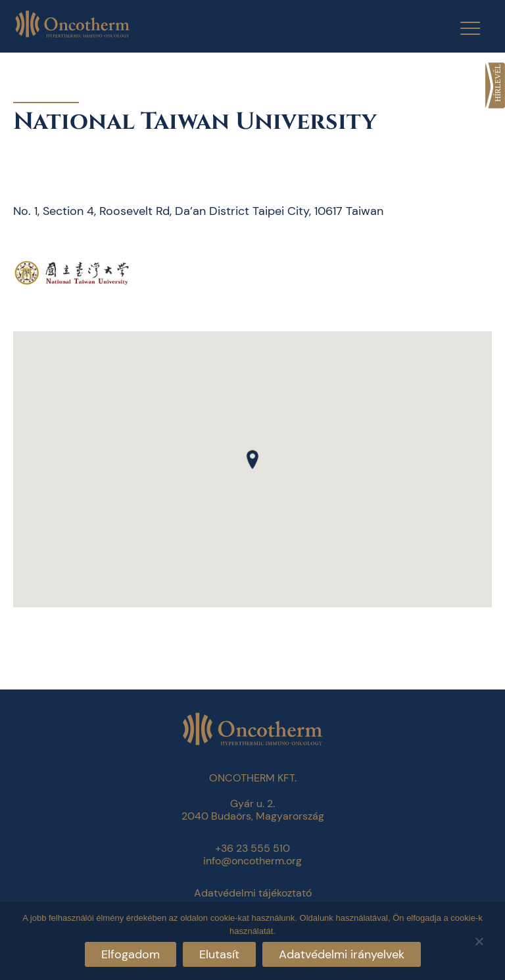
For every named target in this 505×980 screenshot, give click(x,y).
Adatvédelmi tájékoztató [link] (253, 893)
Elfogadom (131, 954)
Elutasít (219, 954)
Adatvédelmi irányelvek (342, 954)
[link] (495, 85)
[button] (252, 459)
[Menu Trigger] (462, 28)
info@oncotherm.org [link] (252, 861)
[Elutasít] (479, 940)
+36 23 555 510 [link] (252, 848)
